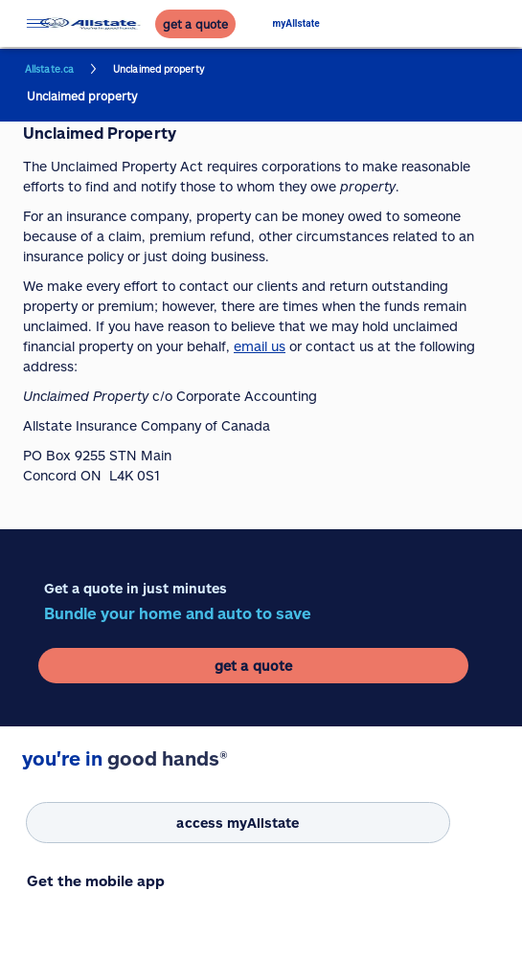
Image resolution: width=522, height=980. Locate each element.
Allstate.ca (49, 69)
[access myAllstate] (238, 823)
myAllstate (296, 23)
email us (260, 346)
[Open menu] (37, 23)
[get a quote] (195, 24)
